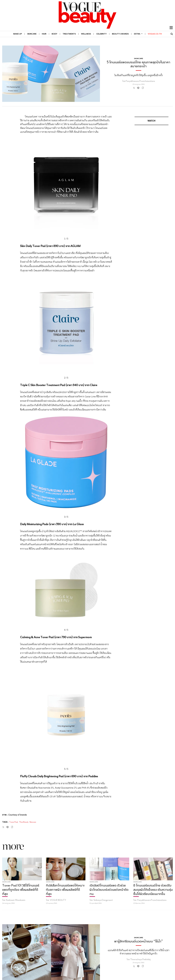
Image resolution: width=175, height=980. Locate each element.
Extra (138, 34)
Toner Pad (13, 822)
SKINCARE (32, 34)
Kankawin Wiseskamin (16, 900)
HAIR (44, 34)
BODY (54, 34)
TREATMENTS (69, 34)
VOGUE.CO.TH (155, 34)
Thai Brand (24, 822)
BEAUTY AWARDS (120, 34)
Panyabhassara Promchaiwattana (152, 900)
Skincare (33, 822)
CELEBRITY (101, 34)
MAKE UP (18, 34)
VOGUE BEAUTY (58, 900)
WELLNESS (86, 34)
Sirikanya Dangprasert (103, 900)
